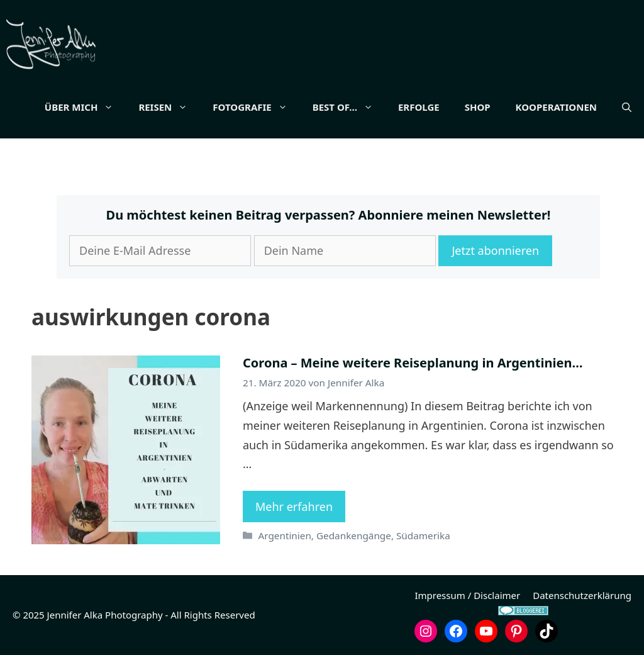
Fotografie (256, 107)
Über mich (86, 107)
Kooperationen (556, 107)
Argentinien (284, 535)
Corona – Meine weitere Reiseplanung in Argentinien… (413, 363)
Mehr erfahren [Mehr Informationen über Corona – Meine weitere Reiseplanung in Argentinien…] (294, 507)
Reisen (169, 107)
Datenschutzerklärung (582, 595)
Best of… (349, 107)
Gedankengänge (354, 535)
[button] (627, 107)
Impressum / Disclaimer (467, 595)
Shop (478, 107)
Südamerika (423, 535)
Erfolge (419, 107)
